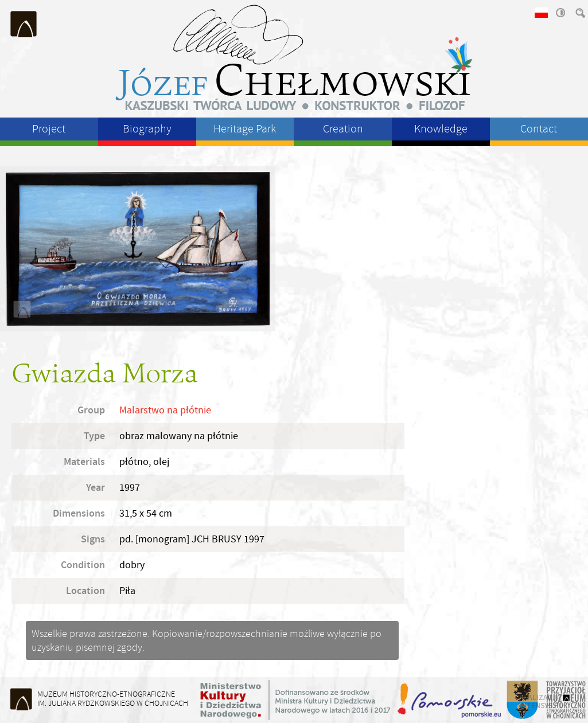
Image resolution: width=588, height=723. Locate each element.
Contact (539, 129)
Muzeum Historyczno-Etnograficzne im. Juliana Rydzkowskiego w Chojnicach (24, 24)
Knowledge (441, 129)
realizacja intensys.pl (541, 701)
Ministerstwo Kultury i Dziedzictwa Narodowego (295, 700)
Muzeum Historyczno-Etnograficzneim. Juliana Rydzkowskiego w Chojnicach (113, 699)
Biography (147, 129)
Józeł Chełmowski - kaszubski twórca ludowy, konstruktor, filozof (294, 57)
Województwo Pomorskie (450, 700)
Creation (343, 129)
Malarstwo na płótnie (165, 410)
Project (49, 129)
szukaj (579, 13)
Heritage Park (245, 129)
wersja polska (540, 13)
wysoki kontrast (560, 13)
